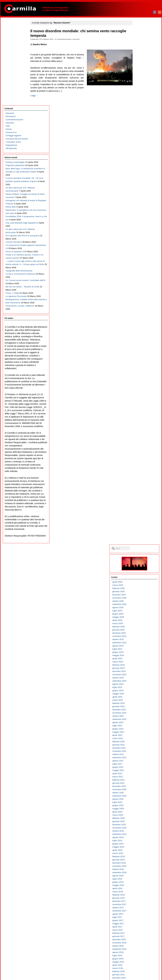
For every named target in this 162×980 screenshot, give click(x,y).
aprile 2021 (139, 250)
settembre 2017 (141, 387)
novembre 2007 (141, 764)
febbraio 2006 (140, 831)
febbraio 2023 (140, 179)
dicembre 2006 (141, 799)
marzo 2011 (139, 636)
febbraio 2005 (140, 869)
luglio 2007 (139, 777)
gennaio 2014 (140, 527)
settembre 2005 (141, 847)
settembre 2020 (141, 272)
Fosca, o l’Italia (12, 279)
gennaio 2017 (140, 413)
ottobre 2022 (140, 192)
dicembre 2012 (141, 569)
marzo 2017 (139, 406)
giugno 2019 (140, 320)
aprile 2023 (139, 173)
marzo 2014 (139, 521)
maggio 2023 (140, 170)
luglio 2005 (139, 853)
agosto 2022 (140, 199)
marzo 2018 (139, 368)
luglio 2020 (139, 278)
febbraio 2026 (140, 65)
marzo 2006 (139, 828)
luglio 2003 (139, 930)
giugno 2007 (140, 780)
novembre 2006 (141, 802)
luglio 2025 (139, 87)
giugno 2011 (140, 626)
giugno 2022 (140, 205)
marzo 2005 (139, 866)
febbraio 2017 (140, 409)
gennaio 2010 (140, 681)
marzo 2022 (139, 215)
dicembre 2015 (141, 454)
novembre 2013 (141, 534)
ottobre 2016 (140, 422)
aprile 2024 (139, 135)
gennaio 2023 (140, 183)
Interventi (80, 39)
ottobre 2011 (140, 614)
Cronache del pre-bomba (16, 55)
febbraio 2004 (140, 907)
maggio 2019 (140, 323)
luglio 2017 (139, 393)
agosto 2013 (140, 543)
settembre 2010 (141, 655)
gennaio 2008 (140, 757)
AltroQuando (11, 64)
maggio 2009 (140, 706)
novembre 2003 (141, 917)
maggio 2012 (140, 591)
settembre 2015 (141, 464)
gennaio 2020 (140, 298)
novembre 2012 (141, 572)
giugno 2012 (140, 588)
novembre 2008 (141, 725)
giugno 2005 (140, 856)
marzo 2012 (139, 598)
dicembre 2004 (141, 875)
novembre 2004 (141, 879)
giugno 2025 (140, 90)
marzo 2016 (139, 444)
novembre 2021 (141, 227)
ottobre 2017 (140, 384)
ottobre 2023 (140, 154)
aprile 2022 (139, 211)
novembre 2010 (141, 649)
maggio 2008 (140, 745)
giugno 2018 (140, 358)
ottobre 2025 (140, 77)
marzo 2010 (139, 674)
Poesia (8, 45)
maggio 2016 (140, 438)
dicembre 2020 (141, 262)
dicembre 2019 (141, 301)
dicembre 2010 (141, 646)
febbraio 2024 (140, 141)
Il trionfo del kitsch (13, 196)
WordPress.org (141, 972)
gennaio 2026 (140, 68)
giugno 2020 (140, 282)
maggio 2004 (140, 898)
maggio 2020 (140, 285)
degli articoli (142, 966)
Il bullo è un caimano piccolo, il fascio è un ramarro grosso (15, 222)
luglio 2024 (139, 125)
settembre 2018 (141, 349)
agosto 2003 (140, 927)
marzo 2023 (139, 176)
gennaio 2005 (140, 872)
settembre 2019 (141, 310)
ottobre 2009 (140, 690)
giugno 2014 (140, 512)
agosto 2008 (140, 735)
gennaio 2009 (140, 719)
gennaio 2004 (140, 911)
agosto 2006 (140, 812)
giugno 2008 (140, 741)
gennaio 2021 (140, 259)
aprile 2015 (139, 480)
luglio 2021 (139, 240)
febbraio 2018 (140, 371)
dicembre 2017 (141, 377)
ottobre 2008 (140, 729)
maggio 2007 (140, 783)
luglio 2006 (139, 815)
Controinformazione (68, 39)
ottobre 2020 (140, 269)
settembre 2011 (141, 617)
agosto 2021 (140, 237)
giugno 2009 (140, 703)
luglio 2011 (139, 623)
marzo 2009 (139, 713)
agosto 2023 (140, 160)
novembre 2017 (141, 381)
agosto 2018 (140, 352)
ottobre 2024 (140, 116)
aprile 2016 (139, 441)
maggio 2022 (140, 208)
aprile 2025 (139, 96)
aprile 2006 (139, 824)
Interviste (9, 39)
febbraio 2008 (140, 754)
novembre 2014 (141, 496)
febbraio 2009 (140, 716)
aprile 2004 (139, 901)
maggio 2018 (140, 361)
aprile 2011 (139, 633)
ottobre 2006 (140, 805)
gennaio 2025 (140, 106)
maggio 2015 (140, 476)
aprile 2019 (139, 326)
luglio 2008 (139, 738)
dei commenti (142, 969)
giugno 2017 (140, 397)
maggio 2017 (140, 400)
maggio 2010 (140, 668)
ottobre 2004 (140, 882)
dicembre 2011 (141, 607)
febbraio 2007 (140, 792)
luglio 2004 (139, 891)
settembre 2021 (141, 234)
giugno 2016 (140, 435)
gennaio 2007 (140, 796)
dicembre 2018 (141, 339)
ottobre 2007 (140, 767)
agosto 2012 (140, 582)
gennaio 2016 (140, 451)
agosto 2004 (140, 888)
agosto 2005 (140, 850)
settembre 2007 (141, 770)
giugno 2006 (140, 818)
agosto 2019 (140, 314)
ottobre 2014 (140, 499)
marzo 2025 (139, 100)
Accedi (137, 963)
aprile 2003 (139, 939)
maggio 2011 (140, 630)
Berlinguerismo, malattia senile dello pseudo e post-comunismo (16, 295)
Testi (7, 42)
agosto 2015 (140, 467)
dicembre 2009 (141, 684)
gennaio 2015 (140, 489)
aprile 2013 (139, 556)
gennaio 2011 (140, 642)
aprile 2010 (139, 671)
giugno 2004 (140, 895)
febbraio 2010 (140, 678)
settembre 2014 (141, 502)
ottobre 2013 (140, 537)
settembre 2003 (141, 923)
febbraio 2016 (140, 448)
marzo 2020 (139, 291)
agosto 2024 (140, 122)
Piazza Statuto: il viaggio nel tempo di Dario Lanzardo (16, 132)
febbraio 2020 (140, 294)
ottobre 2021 (140, 231)
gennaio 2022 (140, 221)
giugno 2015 (140, 473)
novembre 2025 (141, 74)
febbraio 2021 (140, 256)
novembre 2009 (141, 687)
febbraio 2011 (140, 639)
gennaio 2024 (140, 144)
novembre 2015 (141, 457)
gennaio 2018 (140, 374)
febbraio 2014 (140, 524)
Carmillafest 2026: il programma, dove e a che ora (17, 164)
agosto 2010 (140, 658)
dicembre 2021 (141, 224)
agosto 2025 (140, 84)
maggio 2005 (140, 860)
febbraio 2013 (140, 563)
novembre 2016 (141, 419)
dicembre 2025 (141, 71)
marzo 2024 (139, 138)
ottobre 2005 (140, 844)
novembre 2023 (141, 151)
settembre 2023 (141, 157)
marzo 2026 (139, 61)
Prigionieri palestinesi (15, 84)
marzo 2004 (139, 904)
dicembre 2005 (141, 837)
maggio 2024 (140, 132)
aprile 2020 (139, 288)
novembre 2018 (141, 342)
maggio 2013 (140, 553)
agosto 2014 (140, 505)
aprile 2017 (139, 403)
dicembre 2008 (141, 722)
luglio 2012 (139, 585)
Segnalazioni (11, 61)
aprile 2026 (139, 58)
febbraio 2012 (140, 601)
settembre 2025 (141, 81)
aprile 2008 (139, 748)
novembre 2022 (141, 189)
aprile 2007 (139, 786)
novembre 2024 (141, 112)
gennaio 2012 (140, 604)
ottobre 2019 (140, 307)
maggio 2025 (140, 93)
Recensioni (10, 32)
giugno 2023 (140, 167)
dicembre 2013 (141, 531)
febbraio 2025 (140, 103)
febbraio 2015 (140, 486)
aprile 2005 (139, 863)
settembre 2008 (141, 732)
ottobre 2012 (140, 575)
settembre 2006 (141, 808)
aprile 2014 (139, 518)
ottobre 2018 (140, 345)
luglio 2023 (139, 164)
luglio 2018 (139, 355)
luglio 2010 (139, 662)
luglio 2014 (139, 508)
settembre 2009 (141, 693)
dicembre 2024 (141, 109)
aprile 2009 (139, 709)
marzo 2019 (139, 330)
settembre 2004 (141, 885)
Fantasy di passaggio (15, 78)
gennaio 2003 (140, 949)
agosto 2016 (140, 429)
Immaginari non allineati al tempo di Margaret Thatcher (17, 142)
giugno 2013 (140, 550)
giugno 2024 (140, 128)
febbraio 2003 (140, 946)
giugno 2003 (140, 933)
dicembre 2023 (141, 148)
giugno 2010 (140, 665)
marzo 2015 (139, 483)
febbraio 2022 (140, 218)
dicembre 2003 (141, 914)
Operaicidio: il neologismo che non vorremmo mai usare (17, 155)
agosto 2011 (140, 620)
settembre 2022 (141, 195)
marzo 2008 (139, 751)
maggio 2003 (140, 936)
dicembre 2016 (141, 416)
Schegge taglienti (13, 51)
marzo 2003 (139, 943)
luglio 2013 (139, 547)
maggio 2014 (140, 515)
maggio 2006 (140, 821)
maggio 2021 (140, 247)
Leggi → (38, 99)
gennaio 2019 (140, 336)
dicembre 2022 (141, 186)
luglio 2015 (139, 470)
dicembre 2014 (141, 492)
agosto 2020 (140, 275)
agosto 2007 (140, 773)
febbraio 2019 (140, 333)
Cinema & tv (11, 48)
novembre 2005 (141, 840)
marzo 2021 (139, 253)
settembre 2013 (141, 540)
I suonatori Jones (13, 58)
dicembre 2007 (141, 761)
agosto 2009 (140, 697)
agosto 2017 (140, 390)
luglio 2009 (139, 700)
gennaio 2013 (140, 566)
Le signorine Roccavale (16, 285)
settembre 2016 (141, 425)
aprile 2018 (139, 365)
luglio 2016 (139, 432)
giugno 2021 (140, 243)
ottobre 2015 (140, 460)
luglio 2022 (139, 202)
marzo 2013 (139, 559)
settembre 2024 (141, 119)
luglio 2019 (139, 317)
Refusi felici (10, 148)
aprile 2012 (139, 595)
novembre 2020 (141, 266)
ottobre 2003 (140, 920)
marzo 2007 (139, 789)
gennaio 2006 (140, 834)
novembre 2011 (141, 610)
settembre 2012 (141, 579)
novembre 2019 (141, 304)
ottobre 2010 (140, 652)
